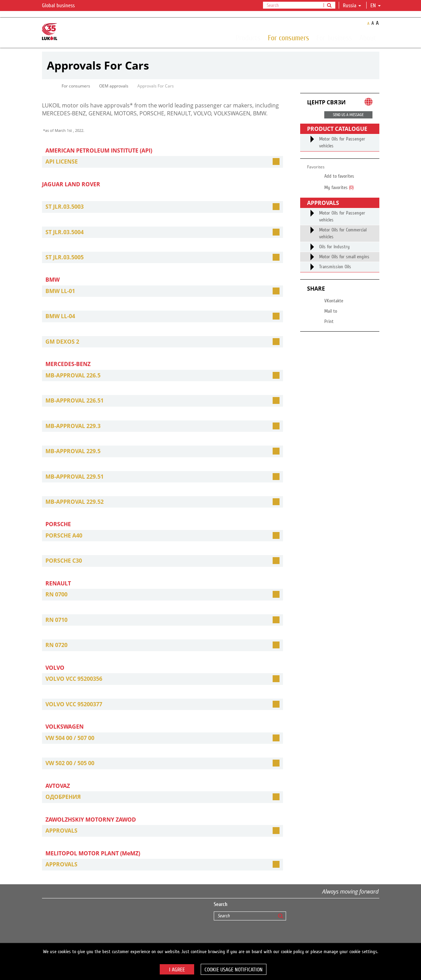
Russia (352, 6)
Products (248, 38)
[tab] (162, 162)
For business (334, 38)
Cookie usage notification (234, 970)
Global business (62, 6)
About (368, 38)
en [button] (376, 6)
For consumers (288, 38)
